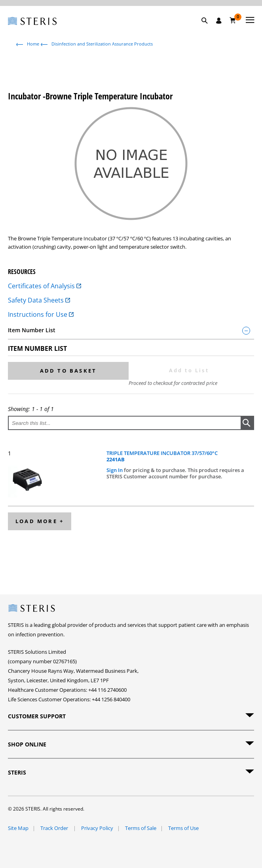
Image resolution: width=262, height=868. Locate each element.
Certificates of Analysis (45, 286)
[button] (209, 30)
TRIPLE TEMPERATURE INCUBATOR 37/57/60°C (162, 456)
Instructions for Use (41, 314)
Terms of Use (183, 828)
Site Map (18, 828)
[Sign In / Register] (219, 21)
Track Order (55, 828)
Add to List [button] (189, 370)
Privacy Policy (97, 828)
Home (33, 44)
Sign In (115, 470)
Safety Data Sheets (39, 300)
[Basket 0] (233, 20)
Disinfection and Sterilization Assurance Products (102, 44)
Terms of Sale (141, 828)
